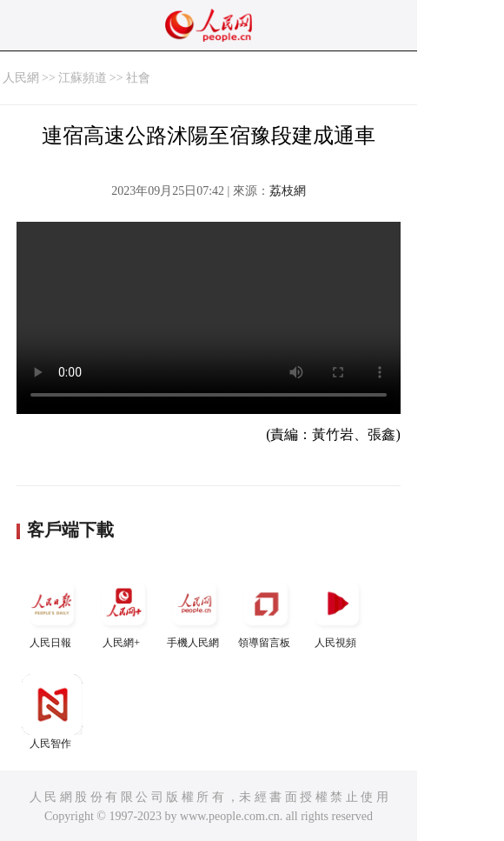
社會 (138, 78)
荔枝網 (288, 191)
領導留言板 (266, 611)
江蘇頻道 (83, 78)
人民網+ (123, 611)
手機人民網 (195, 611)
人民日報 (52, 611)
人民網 (21, 78)
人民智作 (52, 712)
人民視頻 (337, 611)
